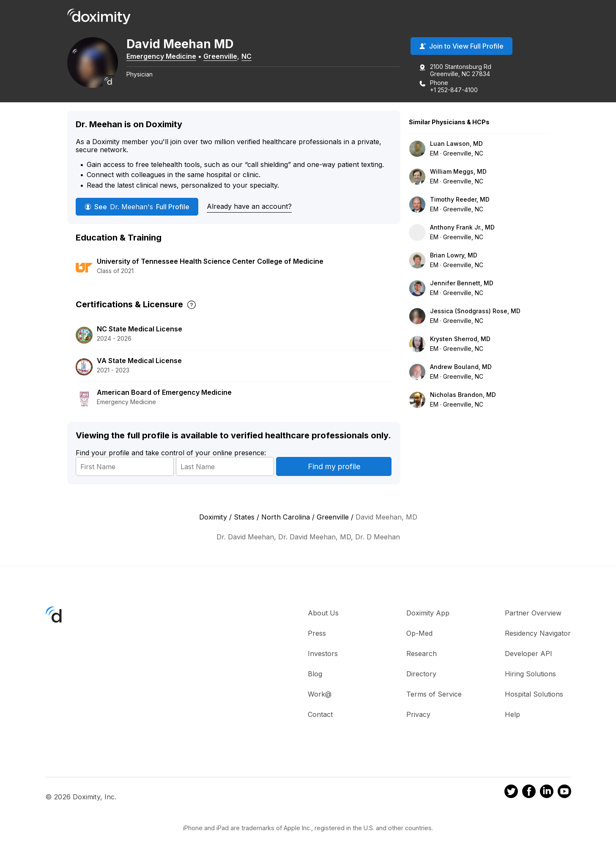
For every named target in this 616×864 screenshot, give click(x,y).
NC (246, 56)
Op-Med (419, 633)
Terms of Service (434, 694)
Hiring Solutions (530, 674)
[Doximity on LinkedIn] (547, 793)
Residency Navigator (538, 633)
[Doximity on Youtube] (564, 793)
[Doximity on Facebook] (529, 793)
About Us (323, 613)
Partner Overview (533, 613)
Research (422, 653)
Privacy (418, 714)
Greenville (220, 56)
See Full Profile (137, 207)
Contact (320, 714)
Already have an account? (249, 206)
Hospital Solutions (534, 694)
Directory (421, 674)
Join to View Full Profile (461, 46)
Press (317, 633)
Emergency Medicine (161, 56)
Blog (315, 674)
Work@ (320, 694)
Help (512, 714)
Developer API (528, 653)
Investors (323, 653)
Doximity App (428, 613)
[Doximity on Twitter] (511, 793)
